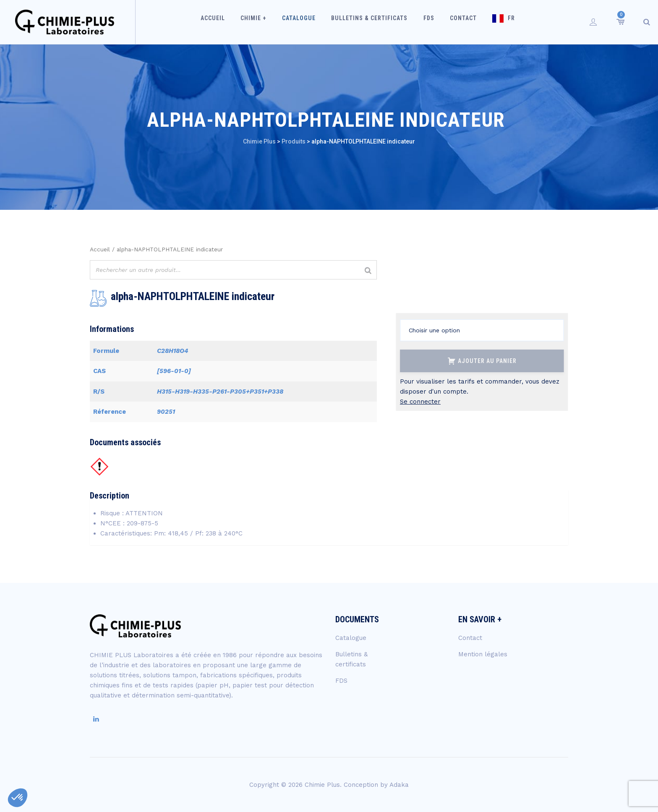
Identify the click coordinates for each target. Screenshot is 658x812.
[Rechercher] (368, 271)
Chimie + (262, 22)
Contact (458, 22)
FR (503, 22)
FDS (427, 22)
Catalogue (304, 22)
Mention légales (483, 654)
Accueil (225, 22)
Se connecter (420, 402)
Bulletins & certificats (371, 22)
